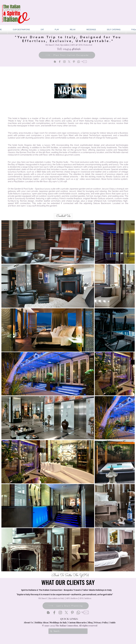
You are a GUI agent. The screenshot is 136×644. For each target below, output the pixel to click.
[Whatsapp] (79, 62)
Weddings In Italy (59, 622)
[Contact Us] (63, 216)
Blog (90, 622)
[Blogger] (55, 62)
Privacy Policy (101, 622)
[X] (69, 62)
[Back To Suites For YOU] (70, 575)
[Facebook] (60, 62)
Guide (113, 622)
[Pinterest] (74, 62)
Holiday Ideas (42, 622)
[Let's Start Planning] (66, 606)
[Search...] (68, 631)
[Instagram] (64, 62)
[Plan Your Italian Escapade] (67, 55)
